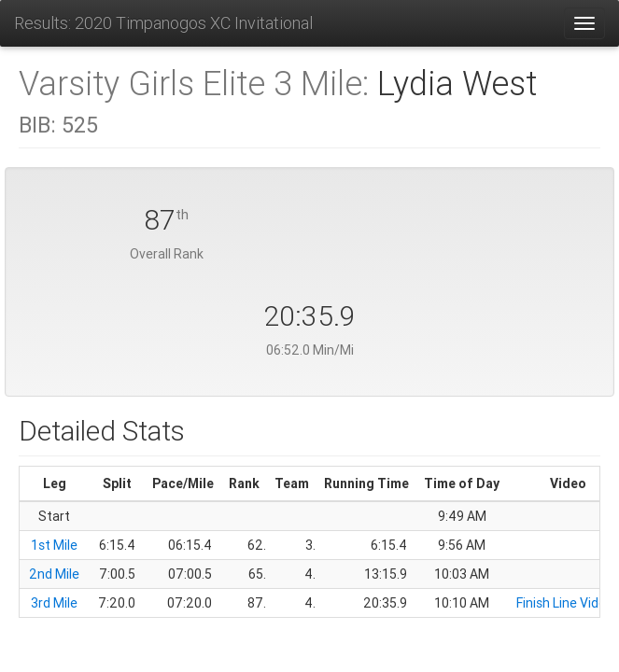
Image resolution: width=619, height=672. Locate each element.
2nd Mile (54, 574)
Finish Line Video (565, 603)
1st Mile (54, 545)
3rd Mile (54, 603)
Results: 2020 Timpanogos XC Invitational (163, 23)
